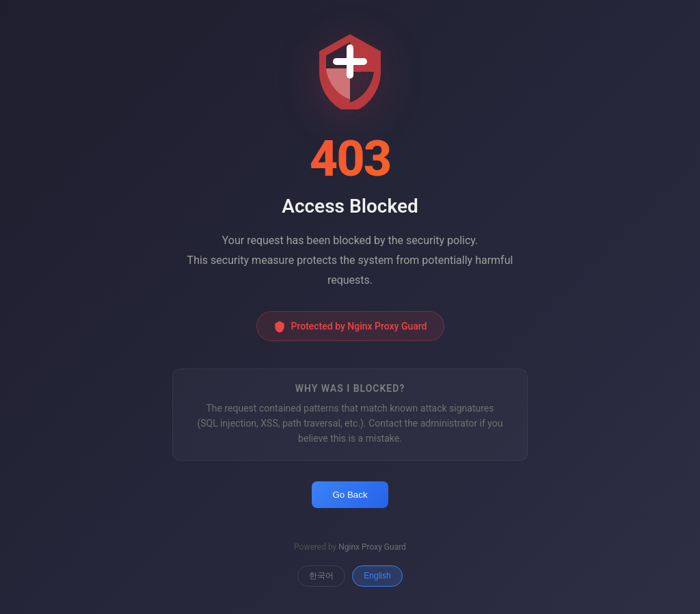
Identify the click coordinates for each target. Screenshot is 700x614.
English (377, 576)
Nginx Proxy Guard (372, 547)
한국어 (321, 576)
